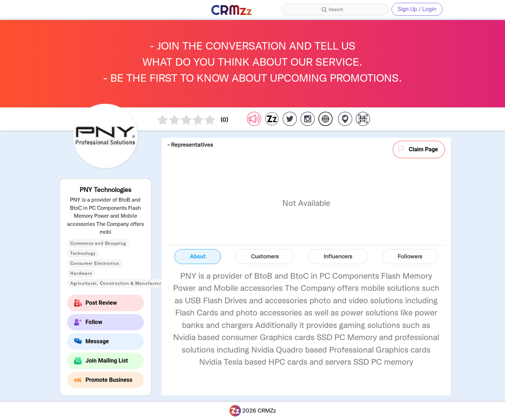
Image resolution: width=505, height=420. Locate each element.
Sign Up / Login (417, 9)
